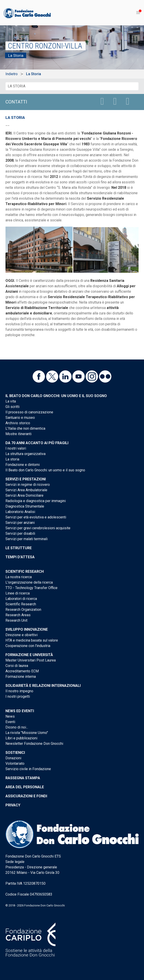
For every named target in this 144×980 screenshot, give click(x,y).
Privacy (13, 805)
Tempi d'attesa (20, 557)
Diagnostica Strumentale (25, 506)
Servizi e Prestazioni (26, 479)
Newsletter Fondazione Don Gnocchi (34, 744)
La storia (12, 459)
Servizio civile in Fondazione (28, 769)
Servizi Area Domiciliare (24, 495)
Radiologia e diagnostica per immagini (36, 501)
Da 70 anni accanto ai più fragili (37, 443)
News (10, 716)
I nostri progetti (18, 696)
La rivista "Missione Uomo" (27, 733)
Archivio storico (18, 423)
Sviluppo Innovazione (27, 629)
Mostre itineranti (18, 434)
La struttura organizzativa (25, 454)
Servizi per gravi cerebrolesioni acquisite (38, 528)
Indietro (12, 74)
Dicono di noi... (17, 727)
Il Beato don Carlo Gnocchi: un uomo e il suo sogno (56, 396)
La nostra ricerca (19, 577)
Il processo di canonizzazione (29, 412)
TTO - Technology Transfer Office (31, 588)
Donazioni (13, 758)
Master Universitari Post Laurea (31, 660)
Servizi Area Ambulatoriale (26, 490)
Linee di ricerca (18, 593)
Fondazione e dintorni (23, 465)
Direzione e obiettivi (22, 635)
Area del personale (25, 787)
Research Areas (18, 615)
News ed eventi (20, 711)
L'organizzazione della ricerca (29, 582)
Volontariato (15, 763)
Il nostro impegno (19, 691)
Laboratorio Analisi (20, 512)
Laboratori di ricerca (21, 599)
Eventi (10, 722)
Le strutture (19, 548)
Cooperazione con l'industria (28, 646)
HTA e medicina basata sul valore (32, 640)
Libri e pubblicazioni (21, 738)
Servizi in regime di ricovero (28, 485)
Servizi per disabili (20, 533)
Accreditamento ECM (22, 671)
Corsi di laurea (17, 666)
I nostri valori (16, 448)
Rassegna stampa (23, 778)
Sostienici (15, 753)
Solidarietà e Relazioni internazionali (43, 686)
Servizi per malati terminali (26, 539)
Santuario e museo (20, 418)
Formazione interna (21, 677)
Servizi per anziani (20, 523)
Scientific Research (25, 571)
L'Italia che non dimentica (25, 428)
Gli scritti (12, 407)
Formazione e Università (29, 655)
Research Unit (16, 620)
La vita (11, 401)
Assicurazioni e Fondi (26, 796)
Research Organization (23, 610)
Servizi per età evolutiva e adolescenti (36, 517)
